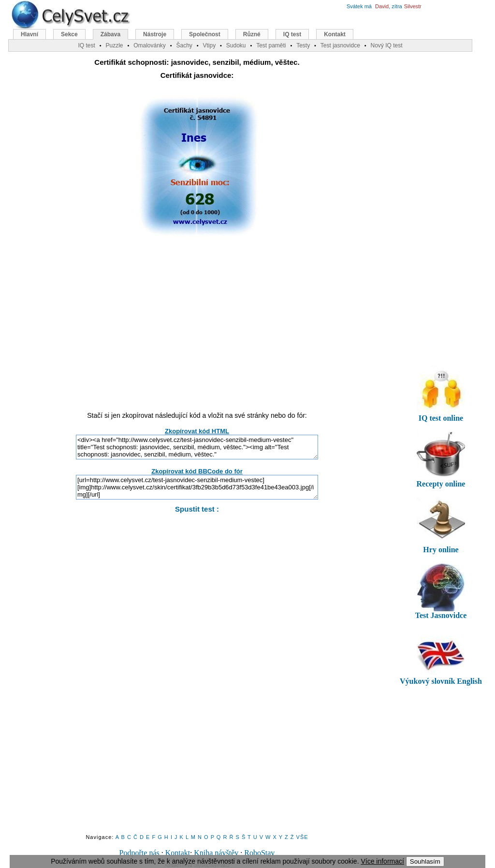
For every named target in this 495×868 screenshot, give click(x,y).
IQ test (292, 34)
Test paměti (271, 45)
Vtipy (209, 45)
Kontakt (178, 853)
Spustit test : (197, 509)
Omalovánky (150, 45)
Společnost (205, 34)
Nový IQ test (386, 45)
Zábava (110, 34)
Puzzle (114, 45)
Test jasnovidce (340, 45)
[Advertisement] (197, 329)
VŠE (302, 837)
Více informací (382, 861)
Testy (303, 45)
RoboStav (259, 853)
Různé (252, 34)
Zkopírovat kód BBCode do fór (197, 471)
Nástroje (155, 34)
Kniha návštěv (216, 853)
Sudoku (236, 45)
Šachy (184, 45)
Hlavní (29, 34)
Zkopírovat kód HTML (197, 431)
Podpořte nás (139, 853)
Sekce (69, 34)
